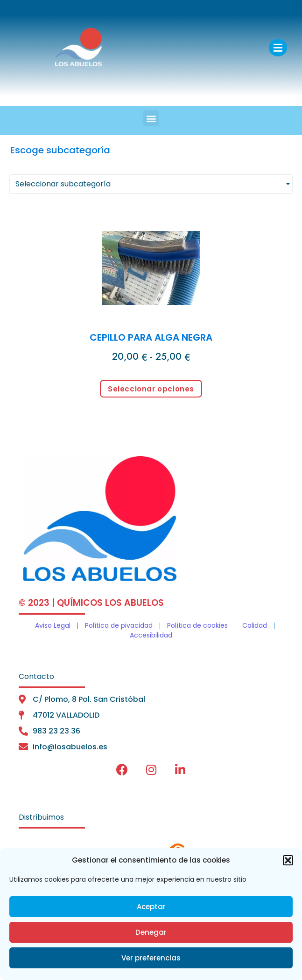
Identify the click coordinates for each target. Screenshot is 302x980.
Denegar (151, 932)
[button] (288, 860)
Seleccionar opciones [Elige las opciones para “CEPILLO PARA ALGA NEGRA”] (151, 389)
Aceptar (151, 907)
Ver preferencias (151, 958)
